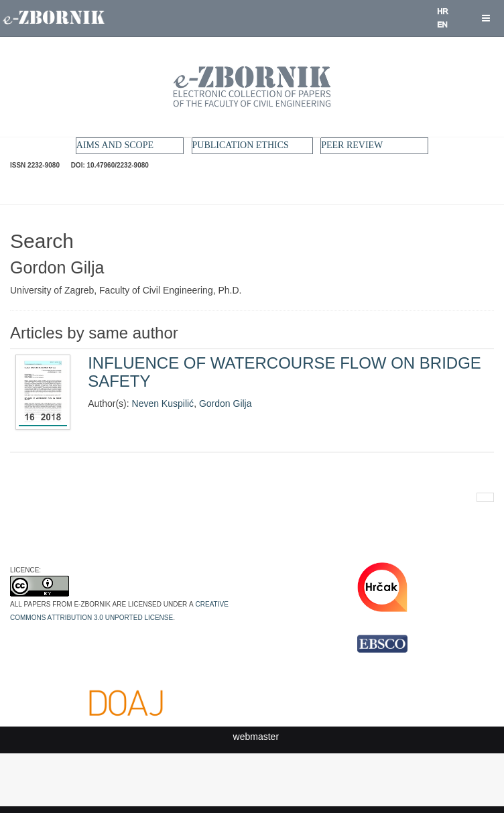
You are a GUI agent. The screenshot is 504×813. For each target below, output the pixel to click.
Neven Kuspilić (163, 403)
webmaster (256, 737)
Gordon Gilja (226, 403)
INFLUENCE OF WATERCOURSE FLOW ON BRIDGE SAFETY (285, 372)
